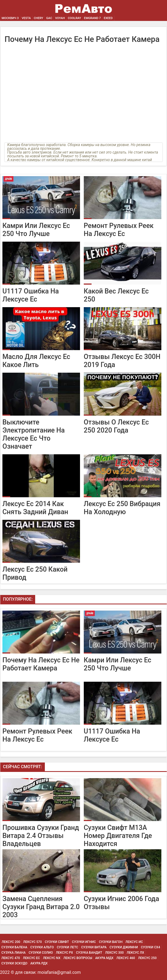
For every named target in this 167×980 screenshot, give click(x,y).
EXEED (108, 18)
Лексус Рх (64, 953)
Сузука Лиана (13, 953)
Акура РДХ (39, 963)
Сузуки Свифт (57, 942)
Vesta (26, 18)
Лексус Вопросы (78, 958)
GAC (49, 18)
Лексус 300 (114, 953)
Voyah (60, 18)
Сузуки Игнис (84, 942)
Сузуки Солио (41, 953)
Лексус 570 (32, 942)
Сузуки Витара (94, 947)
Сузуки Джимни (124, 947)
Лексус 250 (147, 958)
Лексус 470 (11, 958)
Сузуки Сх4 (151, 947)
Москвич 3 (10, 18)
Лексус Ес (31, 958)
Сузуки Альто (42, 947)
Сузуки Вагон (111, 942)
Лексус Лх (135, 953)
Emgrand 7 (92, 18)
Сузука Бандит (89, 953)
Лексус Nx (52, 958)
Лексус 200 (11, 942)
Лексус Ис (134, 942)
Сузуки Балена (14, 947)
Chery (39, 18)
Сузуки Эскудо (14, 963)
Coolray (74, 18)
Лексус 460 (126, 958)
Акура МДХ (104, 958)
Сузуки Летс (67, 947)
